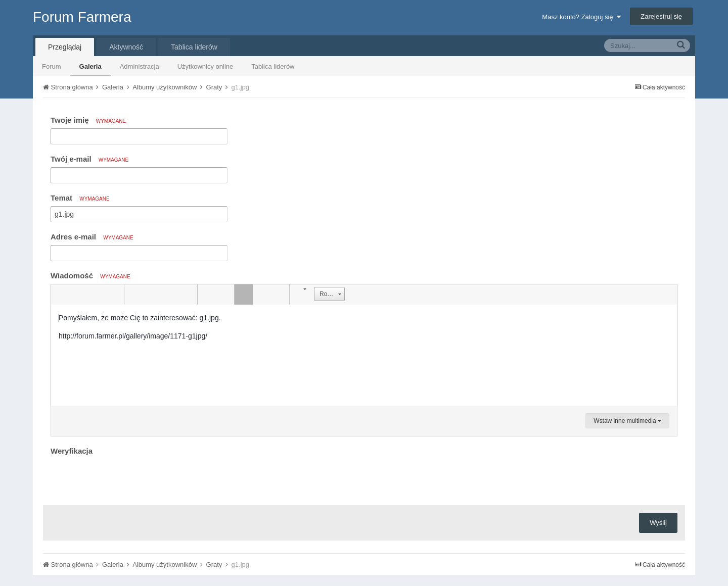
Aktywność (126, 47)
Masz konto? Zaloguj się (581, 17)
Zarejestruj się (661, 16)
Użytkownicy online (206, 66)
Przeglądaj (65, 47)
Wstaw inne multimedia (627, 421)
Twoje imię (88, 120)
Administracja (140, 66)
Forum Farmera (82, 17)
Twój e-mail (89, 159)
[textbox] (364, 355)
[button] (60, 295)
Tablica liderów (273, 66)
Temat (80, 198)
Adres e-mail (92, 237)
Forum (52, 66)
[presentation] (127, 478)
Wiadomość (90, 276)
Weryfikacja (72, 451)
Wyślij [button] (658, 523)
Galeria (90, 66)
